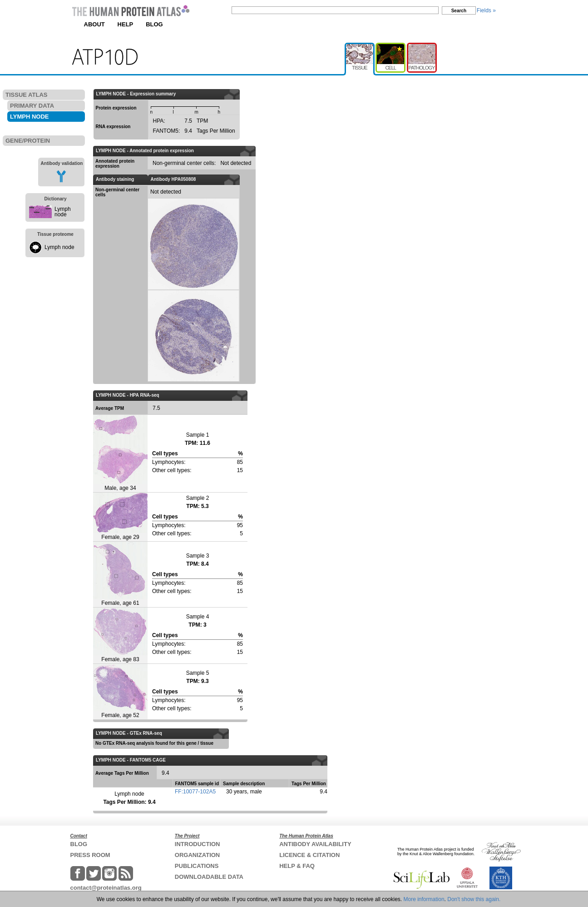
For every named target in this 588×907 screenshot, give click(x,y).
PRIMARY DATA (32, 106)
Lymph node (63, 212)
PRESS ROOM (90, 855)
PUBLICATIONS (197, 866)
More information (424, 899)
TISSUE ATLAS (26, 95)
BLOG (154, 24)
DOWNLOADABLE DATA (209, 877)
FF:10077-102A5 (195, 792)
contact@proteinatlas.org (106, 888)
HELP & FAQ (297, 866)
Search (459, 11)
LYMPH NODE (29, 117)
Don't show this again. (474, 899)
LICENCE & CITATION (309, 855)
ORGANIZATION (197, 855)
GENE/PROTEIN (28, 141)
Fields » (486, 10)
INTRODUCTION (198, 844)
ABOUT (94, 24)
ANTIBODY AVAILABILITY (315, 844)
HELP (126, 24)
